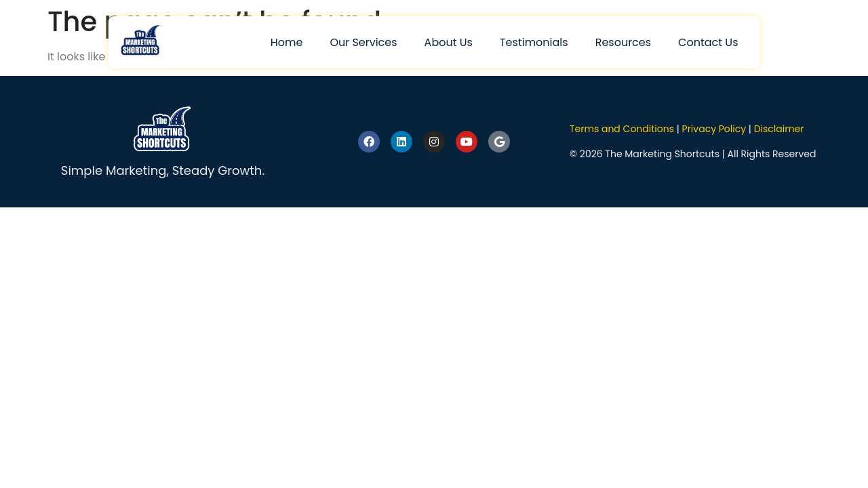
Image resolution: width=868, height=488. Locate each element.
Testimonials (534, 42)
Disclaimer (779, 129)
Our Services (363, 42)
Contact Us (708, 42)
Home (287, 42)
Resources (623, 42)
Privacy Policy (714, 129)
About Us (449, 42)
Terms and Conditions (622, 129)
